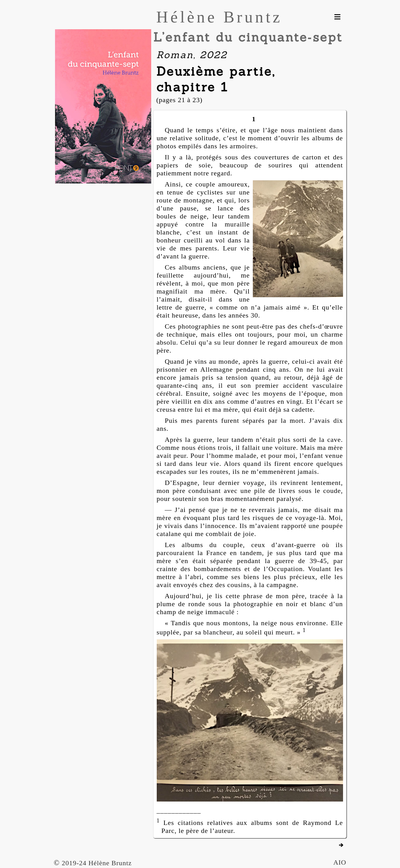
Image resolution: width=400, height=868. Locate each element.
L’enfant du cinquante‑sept (248, 37)
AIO (340, 862)
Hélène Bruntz (219, 17)
